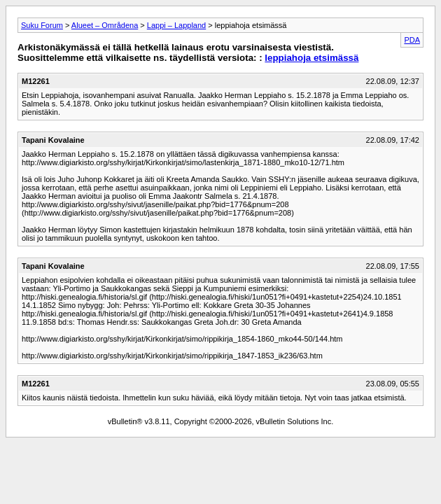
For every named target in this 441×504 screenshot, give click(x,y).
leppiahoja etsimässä (311, 58)
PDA (412, 40)
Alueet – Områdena (105, 25)
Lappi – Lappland (176, 25)
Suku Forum (42, 25)
